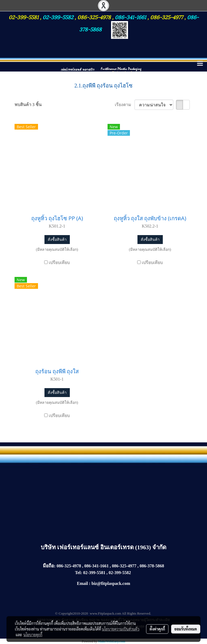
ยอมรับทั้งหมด (186, 629)
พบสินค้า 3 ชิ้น (28, 105)
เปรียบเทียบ (59, 262)
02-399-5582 (58, 17)
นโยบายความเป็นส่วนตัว (121, 629)
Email (82, 583)
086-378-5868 (152, 566)
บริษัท (49, 547)
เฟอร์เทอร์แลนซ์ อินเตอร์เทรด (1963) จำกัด (112, 547)
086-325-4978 (94, 17)
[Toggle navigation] (200, 64)
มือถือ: (49, 566)
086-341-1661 (131, 17)
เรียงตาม (125, 105)
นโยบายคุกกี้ (33, 635)
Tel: (78, 573)
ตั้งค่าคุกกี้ (157, 629)
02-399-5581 (24, 17)
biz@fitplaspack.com (111, 583)
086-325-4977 (167, 17)
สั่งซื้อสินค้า (57, 240)
